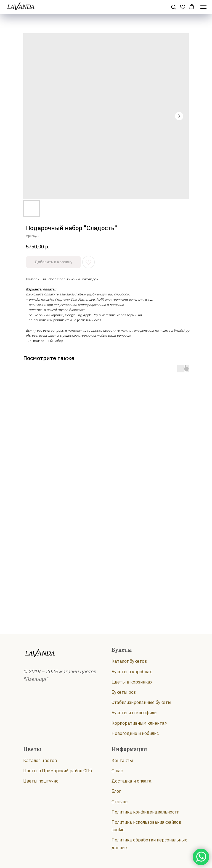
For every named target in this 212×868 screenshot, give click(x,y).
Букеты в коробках (132, 672)
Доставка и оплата (132, 781)
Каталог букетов (129, 661)
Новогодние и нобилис (135, 733)
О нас (117, 771)
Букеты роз (124, 692)
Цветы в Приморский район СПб (58, 771)
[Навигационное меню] (203, 7)
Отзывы (120, 802)
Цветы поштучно (41, 781)
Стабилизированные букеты (141, 702)
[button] (173, 7)
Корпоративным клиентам (140, 723)
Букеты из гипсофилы (134, 713)
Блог (116, 791)
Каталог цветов (40, 760)
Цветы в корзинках (132, 682)
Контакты (122, 760)
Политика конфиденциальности (145, 812)
